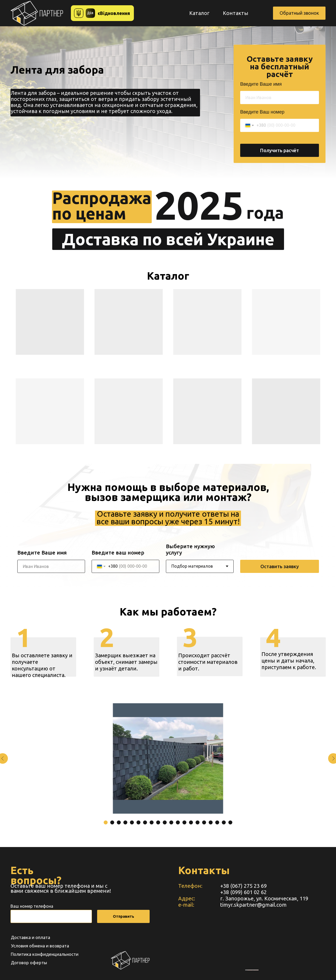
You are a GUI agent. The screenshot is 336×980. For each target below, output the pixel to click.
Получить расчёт (280, 150)
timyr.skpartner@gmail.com (253, 905)
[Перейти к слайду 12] (178, 822)
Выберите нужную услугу (190, 549)
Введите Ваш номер (262, 112)
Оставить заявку (280, 566)
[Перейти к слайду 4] (125, 822)
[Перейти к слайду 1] (106, 822)
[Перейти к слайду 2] (112, 822)
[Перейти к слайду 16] (204, 822)
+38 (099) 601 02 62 (243, 892)
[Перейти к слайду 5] (132, 822)
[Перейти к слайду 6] (138, 822)
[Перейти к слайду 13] (184, 822)
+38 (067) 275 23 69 (243, 886)
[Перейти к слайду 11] (171, 822)
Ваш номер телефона (32, 906)
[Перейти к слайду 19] (224, 822)
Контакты (236, 13)
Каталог (199, 13)
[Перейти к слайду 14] (191, 822)
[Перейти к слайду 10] (165, 822)
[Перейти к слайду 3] (119, 822)
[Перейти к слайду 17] (211, 822)
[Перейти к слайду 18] (217, 822)
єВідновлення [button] (114, 13)
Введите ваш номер (118, 553)
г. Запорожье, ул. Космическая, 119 (264, 898)
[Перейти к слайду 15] (198, 822)
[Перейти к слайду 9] (158, 822)
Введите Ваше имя (261, 84)
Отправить (124, 916)
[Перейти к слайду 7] (145, 822)
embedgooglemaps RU (250, 970)
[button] (299, 13)
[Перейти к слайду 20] (230, 822)
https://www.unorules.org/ (256, 970)
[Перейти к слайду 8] (152, 822)
